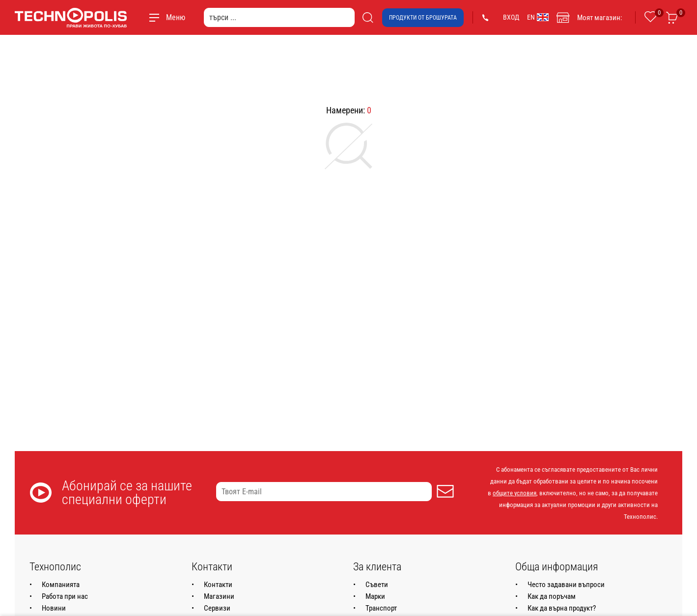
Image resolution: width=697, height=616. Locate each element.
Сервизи (217, 608)
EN (538, 17)
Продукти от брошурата (423, 18)
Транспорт (381, 608)
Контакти (218, 585)
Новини (54, 608)
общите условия (515, 493)
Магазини (219, 596)
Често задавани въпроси (566, 585)
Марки (375, 596)
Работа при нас (65, 596)
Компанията (61, 585)
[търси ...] (279, 17)
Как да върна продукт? (562, 608)
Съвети (377, 585)
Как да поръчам (552, 596)
